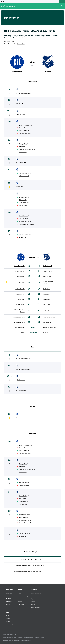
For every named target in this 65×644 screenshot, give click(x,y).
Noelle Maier (23, 128)
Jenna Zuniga (23, 197)
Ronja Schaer (23, 163)
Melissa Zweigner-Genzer (27, 224)
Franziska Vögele (39, 565)
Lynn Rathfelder (20, 271)
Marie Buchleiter (24, 173)
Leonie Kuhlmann (24, 125)
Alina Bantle (23, 200)
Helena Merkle (20, 289)
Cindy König (23, 144)
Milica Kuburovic (24, 176)
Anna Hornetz (23, 131)
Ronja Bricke (37, 571)
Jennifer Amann (24, 221)
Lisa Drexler (21, 276)
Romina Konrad (20, 327)
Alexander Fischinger (49, 327)
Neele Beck (20, 187)
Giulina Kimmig (24, 235)
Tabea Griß (22, 237)
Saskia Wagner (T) (19, 266)
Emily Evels (23, 147)
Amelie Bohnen (48, 271)
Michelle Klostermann (26, 149)
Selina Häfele (20, 294)
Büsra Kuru (46, 304)
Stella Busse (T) (48, 266)
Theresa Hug (21, 44)
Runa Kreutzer (23, 219)
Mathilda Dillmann (25, 133)
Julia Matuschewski (25, 93)
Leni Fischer (23, 203)
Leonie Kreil (23, 152)
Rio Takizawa (21, 114)
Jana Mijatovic (23, 216)
